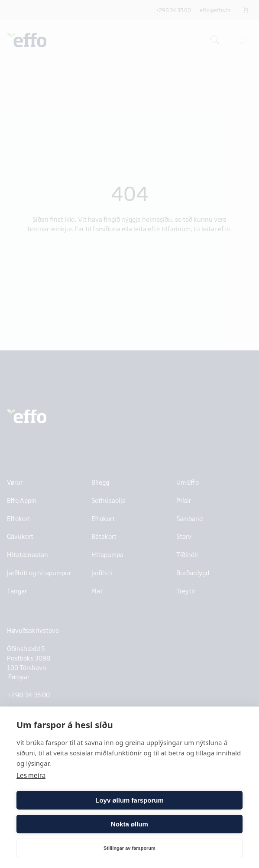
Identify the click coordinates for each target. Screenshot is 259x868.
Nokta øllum (129, 824)
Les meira (31, 775)
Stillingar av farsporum (129, 848)
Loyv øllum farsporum (129, 800)
